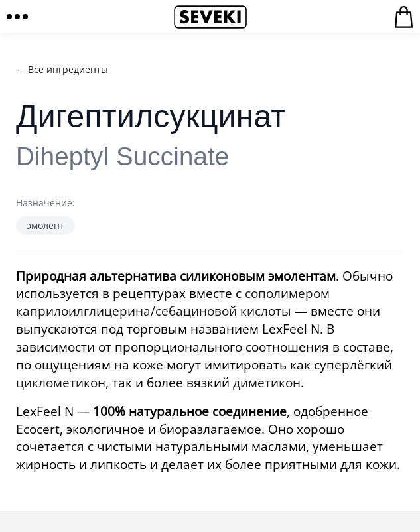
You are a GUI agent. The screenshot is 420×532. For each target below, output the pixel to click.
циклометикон (61, 382)
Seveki (210, 17)
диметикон (267, 382)
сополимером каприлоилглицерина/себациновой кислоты (173, 302)
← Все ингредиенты (62, 69)
